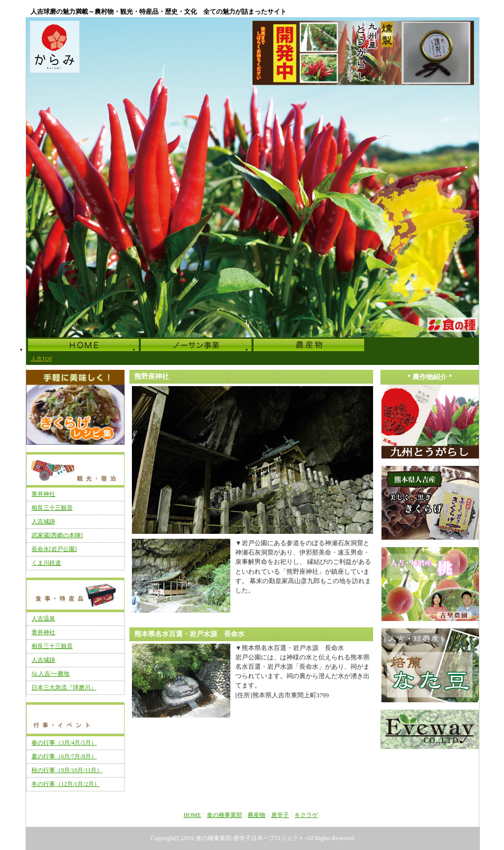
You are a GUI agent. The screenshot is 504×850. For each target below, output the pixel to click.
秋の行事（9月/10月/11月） (67, 770)
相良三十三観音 (52, 508)
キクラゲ (306, 815)
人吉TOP (42, 359)
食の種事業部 (224, 815)
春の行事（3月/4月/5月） (64, 743)
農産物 (256, 815)
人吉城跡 (43, 522)
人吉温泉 (43, 619)
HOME (192, 815)
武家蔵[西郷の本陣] (57, 535)
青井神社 (43, 494)
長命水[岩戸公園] (54, 549)
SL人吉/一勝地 (50, 674)
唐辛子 (280, 815)
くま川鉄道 (46, 563)
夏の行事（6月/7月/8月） (64, 756)
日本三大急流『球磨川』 (64, 687)
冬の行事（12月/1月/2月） (66, 784)
